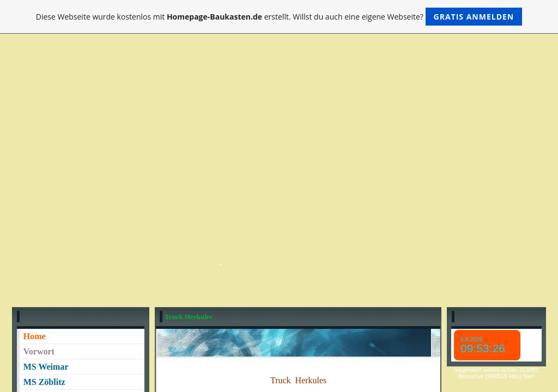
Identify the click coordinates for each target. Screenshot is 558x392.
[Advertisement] (279, 134)
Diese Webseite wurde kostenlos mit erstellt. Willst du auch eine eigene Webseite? (279, 17)
